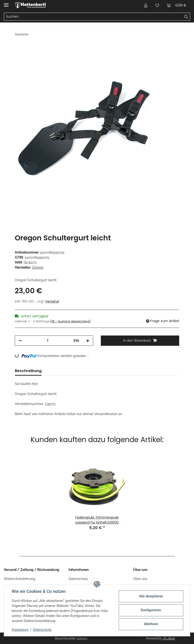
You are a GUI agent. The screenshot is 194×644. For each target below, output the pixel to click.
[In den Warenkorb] (19, 47)
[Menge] (48, 341)
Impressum (20, 630)
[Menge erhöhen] (88, 341)
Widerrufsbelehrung (20, 579)
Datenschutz (42, 630)
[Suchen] (93, 17)
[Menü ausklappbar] (6, 3)
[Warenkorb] (177, 5)
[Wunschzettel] (157, 5)
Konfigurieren (151, 610)
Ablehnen (151, 624)
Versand (52, 301)
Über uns (140, 579)
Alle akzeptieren (151, 596)
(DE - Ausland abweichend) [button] (70, 321)
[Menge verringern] (20, 341)
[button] (146, 5)
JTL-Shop (169, 639)
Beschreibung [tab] (28, 371)
